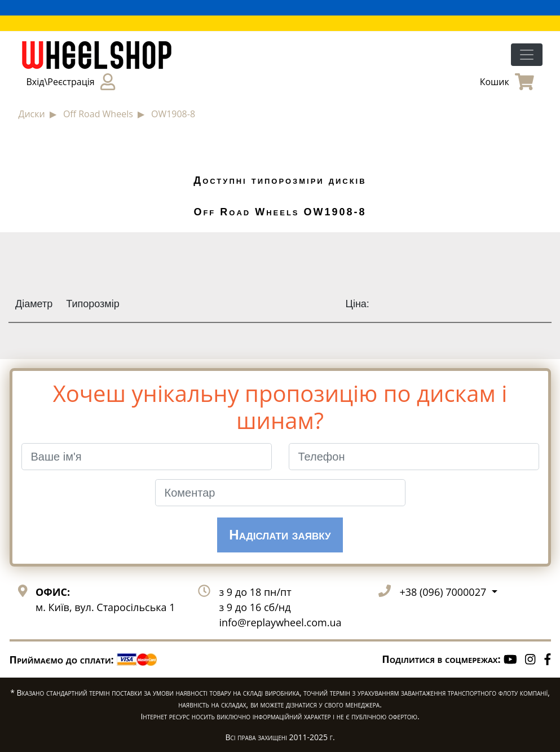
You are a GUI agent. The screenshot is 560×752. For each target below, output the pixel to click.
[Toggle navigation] (527, 55)
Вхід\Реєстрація (71, 82)
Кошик (507, 82)
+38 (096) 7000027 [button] (444, 592)
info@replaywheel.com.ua (280, 622)
